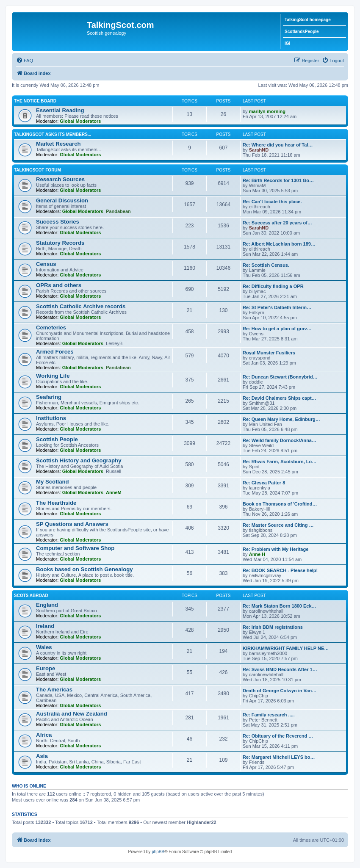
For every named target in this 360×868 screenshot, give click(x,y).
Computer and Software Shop (75, 548)
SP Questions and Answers (72, 524)
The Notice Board (35, 101)
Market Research (58, 144)
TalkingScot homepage (308, 20)
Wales (44, 647)
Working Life (53, 376)
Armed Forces (55, 352)
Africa (44, 735)
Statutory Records (60, 243)
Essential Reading (60, 110)
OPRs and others (59, 285)
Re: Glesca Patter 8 (264, 483)
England (47, 605)
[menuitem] (25, 61)
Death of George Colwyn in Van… (280, 691)
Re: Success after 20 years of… (277, 223)
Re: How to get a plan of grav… (277, 329)
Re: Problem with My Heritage (276, 549)
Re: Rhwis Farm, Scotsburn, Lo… (280, 462)
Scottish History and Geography (79, 460)
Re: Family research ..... (269, 715)
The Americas (54, 690)
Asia (42, 756)
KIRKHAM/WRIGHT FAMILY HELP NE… (286, 648)
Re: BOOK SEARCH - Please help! (280, 570)
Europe (46, 668)
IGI (287, 43)
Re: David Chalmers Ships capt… (280, 398)
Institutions (51, 418)
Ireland (45, 626)
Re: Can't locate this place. (272, 202)
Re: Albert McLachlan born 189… (279, 244)
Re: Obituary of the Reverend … (278, 736)
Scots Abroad (31, 596)
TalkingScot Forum (37, 170)
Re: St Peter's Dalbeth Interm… (277, 307)
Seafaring (49, 397)
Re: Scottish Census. (266, 265)
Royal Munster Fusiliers (269, 353)
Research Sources (60, 179)
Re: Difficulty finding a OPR (273, 286)
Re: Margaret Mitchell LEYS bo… (279, 757)
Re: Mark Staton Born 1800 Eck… (280, 606)
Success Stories (58, 222)
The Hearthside (56, 503)
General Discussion (62, 200)
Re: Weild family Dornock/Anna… (280, 440)
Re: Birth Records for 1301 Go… (278, 180)
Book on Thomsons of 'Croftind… (280, 504)
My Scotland (53, 482)
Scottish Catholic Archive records (81, 306)
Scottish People (57, 439)
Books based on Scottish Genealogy (84, 569)
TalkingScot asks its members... (53, 134)
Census (46, 264)
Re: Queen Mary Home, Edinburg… (281, 419)
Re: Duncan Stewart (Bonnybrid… (280, 377)
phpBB (158, 852)
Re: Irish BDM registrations (273, 627)
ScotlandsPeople (302, 32)
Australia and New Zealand (72, 714)
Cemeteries (51, 328)
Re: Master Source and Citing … (278, 525)
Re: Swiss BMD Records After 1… (280, 669)
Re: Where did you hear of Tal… (278, 145)
